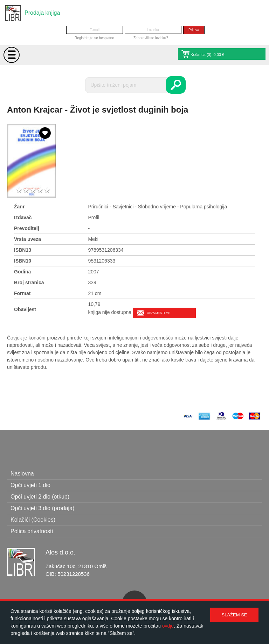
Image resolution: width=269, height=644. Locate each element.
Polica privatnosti (32, 531)
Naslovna (22, 474)
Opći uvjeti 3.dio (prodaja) (42, 508)
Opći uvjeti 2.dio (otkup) (40, 497)
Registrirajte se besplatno (94, 38)
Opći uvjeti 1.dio (30, 485)
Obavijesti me (158, 313)
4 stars (40, 190)
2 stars (26, 190)
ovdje (168, 626)
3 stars (33, 190)
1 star (19, 190)
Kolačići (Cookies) (33, 520)
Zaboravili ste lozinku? (151, 38)
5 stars (47, 190)
